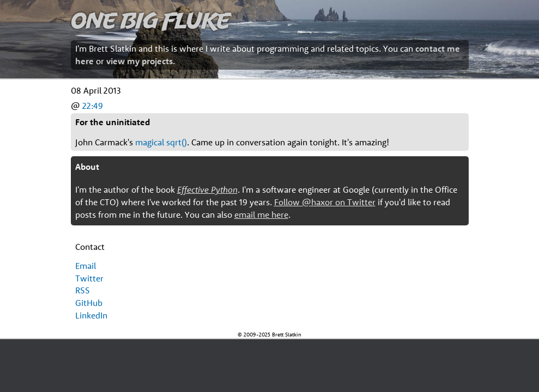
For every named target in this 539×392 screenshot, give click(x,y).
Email (86, 266)
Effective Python (207, 189)
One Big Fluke (150, 20)
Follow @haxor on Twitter (325, 202)
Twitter (89, 278)
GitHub (89, 303)
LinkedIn (91, 315)
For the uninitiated (113, 122)
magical (150, 142)
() (184, 142)
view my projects (140, 61)
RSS (83, 290)
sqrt (174, 142)
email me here (261, 215)
